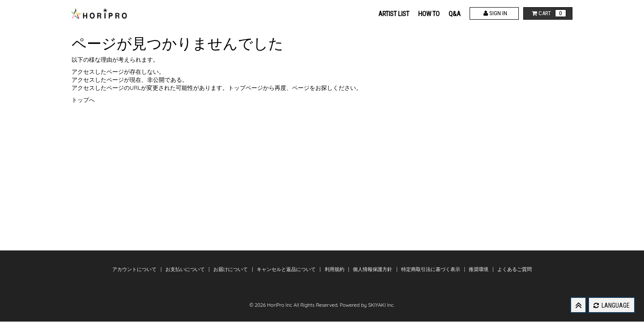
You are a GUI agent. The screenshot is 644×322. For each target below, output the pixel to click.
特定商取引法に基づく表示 (431, 269)
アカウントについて (135, 269)
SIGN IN (494, 13)
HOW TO (429, 14)
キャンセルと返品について (287, 269)
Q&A (455, 14)
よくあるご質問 (515, 269)
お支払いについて (186, 269)
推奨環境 (479, 269)
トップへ (83, 100)
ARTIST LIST (394, 14)
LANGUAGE (612, 305)
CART (548, 13)
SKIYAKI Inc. (381, 305)
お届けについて (231, 269)
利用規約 (335, 269)
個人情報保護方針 (373, 269)
